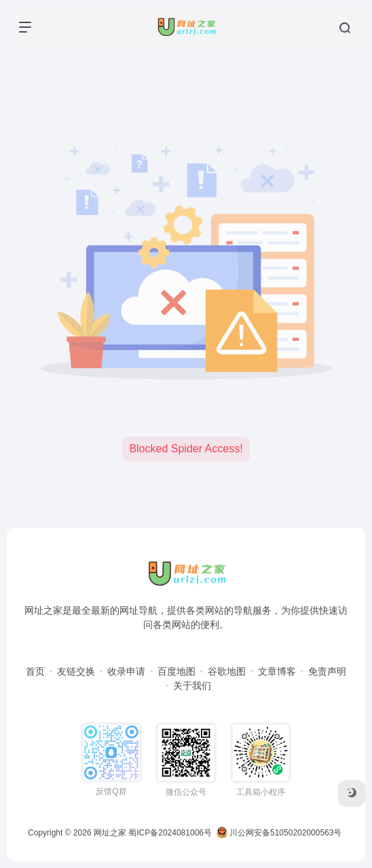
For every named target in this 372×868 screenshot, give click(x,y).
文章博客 (277, 671)
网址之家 (110, 833)
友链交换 (76, 671)
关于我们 (192, 686)
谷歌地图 (227, 671)
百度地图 (176, 671)
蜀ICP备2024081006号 (170, 833)
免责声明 (327, 671)
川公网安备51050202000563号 (279, 833)
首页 (35, 671)
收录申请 (126, 671)
